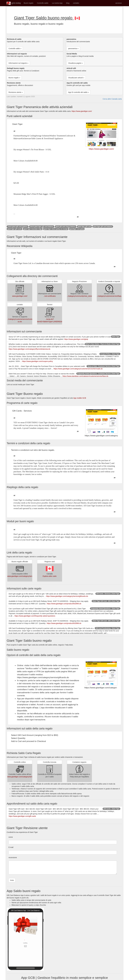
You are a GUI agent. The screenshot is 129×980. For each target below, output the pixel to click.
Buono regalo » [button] (14, 78)
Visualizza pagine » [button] (75, 63)
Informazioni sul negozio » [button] (18, 63)
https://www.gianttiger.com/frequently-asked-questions (35, 616)
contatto (76, 3)
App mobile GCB (80, 398)
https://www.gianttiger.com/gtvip (76, 339)
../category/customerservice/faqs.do (110, 296)
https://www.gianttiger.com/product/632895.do (64, 604)
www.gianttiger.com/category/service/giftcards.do (26, 576)
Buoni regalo (29, 3)
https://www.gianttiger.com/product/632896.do (64, 623)
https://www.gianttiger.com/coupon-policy (37, 361)
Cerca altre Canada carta (112, 99)
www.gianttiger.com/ (20, 296)
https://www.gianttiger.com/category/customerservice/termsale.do (78, 369)
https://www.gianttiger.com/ (82, 111)
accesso (119, 3)
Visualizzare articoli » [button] (76, 78)
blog (68, 3)
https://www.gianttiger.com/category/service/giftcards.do (67, 596)
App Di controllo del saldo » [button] (78, 92)
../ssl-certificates (50, 296)
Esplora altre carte (50, 576)
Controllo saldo (43, 3)
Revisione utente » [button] (16, 92)
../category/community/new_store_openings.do (85, 296)
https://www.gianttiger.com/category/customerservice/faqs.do (85, 376)
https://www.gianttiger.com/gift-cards (22, 816)
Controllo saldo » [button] (15, 48)
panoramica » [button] (73, 48)
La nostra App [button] (57, 3)
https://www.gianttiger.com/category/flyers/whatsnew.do (29, 349)
